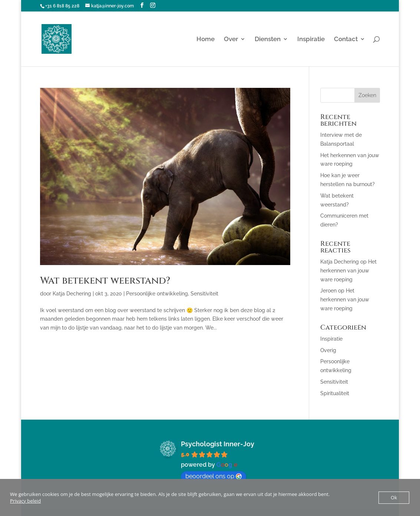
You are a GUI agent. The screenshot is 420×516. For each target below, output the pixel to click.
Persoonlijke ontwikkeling (157, 294)
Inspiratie (311, 39)
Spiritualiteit (335, 393)
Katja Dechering (72, 294)
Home (206, 39)
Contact (346, 39)
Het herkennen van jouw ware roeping (348, 271)
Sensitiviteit (204, 294)
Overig (328, 350)
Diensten (268, 39)
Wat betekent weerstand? (105, 281)
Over (231, 39)
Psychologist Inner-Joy (218, 444)
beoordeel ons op (214, 476)
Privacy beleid (25, 501)
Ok (394, 497)
